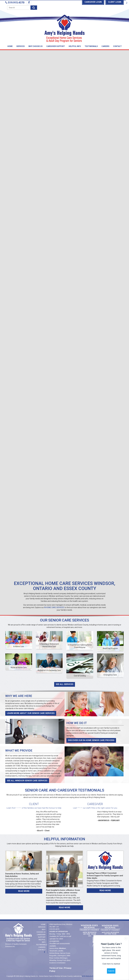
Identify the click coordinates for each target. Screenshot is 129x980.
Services (21, 46)
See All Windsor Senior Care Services (27, 781)
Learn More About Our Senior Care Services (31, 713)
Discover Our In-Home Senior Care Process (91, 740)
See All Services (65, 684)
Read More (24, 891)
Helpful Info (75, 46)
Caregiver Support (56, 46)
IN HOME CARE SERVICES (54, 607)
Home (10, 46)
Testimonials (91, 46)
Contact (117, 46)
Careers (105, 46)
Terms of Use (56, 968)
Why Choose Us (36, 46)
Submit (111, 971)
